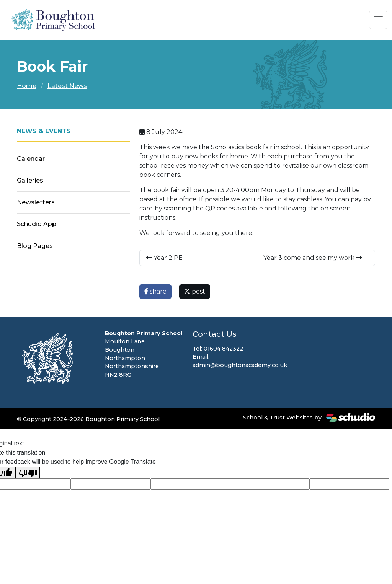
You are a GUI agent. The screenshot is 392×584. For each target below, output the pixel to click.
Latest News (67, 86)
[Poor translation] (28, 472)
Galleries (30, 180)
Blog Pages (35, 246)
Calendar (31, 159)
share (155, 291)
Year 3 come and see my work (313, 258)
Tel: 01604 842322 (218, 349)
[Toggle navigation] (378, 20)
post (195, 291)
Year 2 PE (164, 258)
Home (27, 86)
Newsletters (36, 202)
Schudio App (37, 224)
